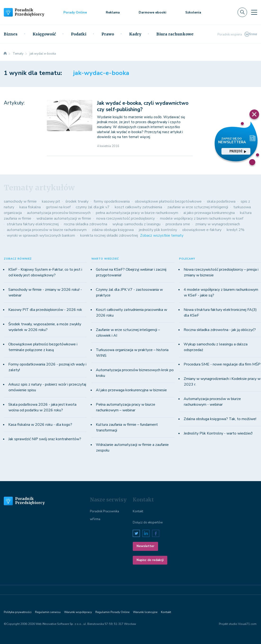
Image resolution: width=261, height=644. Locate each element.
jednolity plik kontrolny (158, 230)
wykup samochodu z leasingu (136, 224)
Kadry (135, 34)
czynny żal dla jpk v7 (93, 207)
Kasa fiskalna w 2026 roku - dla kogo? (40, 425)
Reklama (113, 12)
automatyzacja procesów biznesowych (59, 213)
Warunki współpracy (78, 612)
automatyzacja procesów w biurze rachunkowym (47, 230)
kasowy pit (51, 201)
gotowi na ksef (58, 207)
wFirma (95, 519)
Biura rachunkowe (175, 34)
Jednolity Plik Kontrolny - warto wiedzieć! (218, 433)
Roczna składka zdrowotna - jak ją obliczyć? (220, 330)
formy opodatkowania (112, 201)
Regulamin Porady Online (112, 612)
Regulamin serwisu (48, 612)
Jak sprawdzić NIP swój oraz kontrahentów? (45, 439)
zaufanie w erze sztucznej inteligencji (198, 207)
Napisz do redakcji (150, 560)
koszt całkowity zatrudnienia (138, 207)
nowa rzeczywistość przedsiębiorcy (126, 218)
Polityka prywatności (18, 612)
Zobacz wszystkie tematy (162, 235)
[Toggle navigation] (254, 12)
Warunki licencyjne (145, 612)
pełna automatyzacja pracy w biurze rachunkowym (137, 213)
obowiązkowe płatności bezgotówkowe (168, 201)
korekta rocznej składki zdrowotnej (109, 235)
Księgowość (44, 34)
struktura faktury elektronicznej (33, 224)
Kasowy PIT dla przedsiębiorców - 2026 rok (45, 310)
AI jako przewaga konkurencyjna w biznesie (131, 390)
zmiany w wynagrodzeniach (218, 224)
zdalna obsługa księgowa (113, 230)
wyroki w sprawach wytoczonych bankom (41, 235)
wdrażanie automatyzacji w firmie (64, 218)
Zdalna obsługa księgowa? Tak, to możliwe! (220, 419)
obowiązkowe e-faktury (202, 230)
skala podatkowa (221, 201)
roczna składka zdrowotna (86, 224)
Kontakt (138, 511)
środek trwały (77, 201)
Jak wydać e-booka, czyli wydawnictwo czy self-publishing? (143, 106)
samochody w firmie (20, 201)
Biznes (11, 34)
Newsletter (145, 546)
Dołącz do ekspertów (148, 522)
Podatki (79, 34)
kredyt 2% (236, 230)
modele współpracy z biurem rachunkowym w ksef (202, 218)
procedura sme (178, 224)
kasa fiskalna (30, 207)
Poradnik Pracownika (104, 511)
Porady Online (75, 12)
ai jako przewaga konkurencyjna (209, 213)
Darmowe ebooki (153, 12)
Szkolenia (193, 12)
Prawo (108, 34)
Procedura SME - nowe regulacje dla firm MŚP (222, 364)
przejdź (238, 151)
